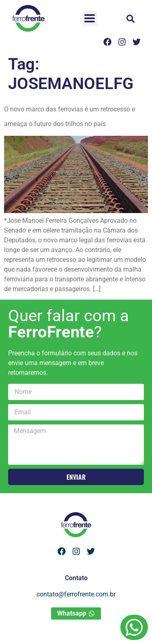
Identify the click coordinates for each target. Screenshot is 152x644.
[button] (131, 19)
